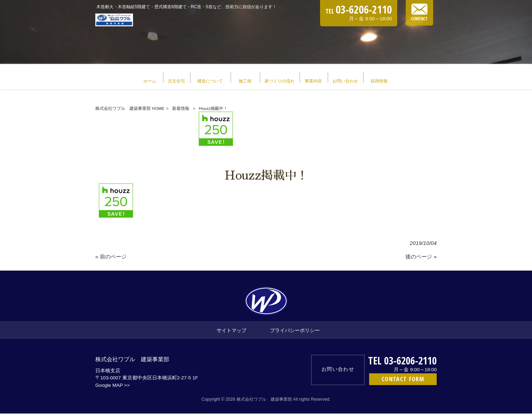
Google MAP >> (113, 388)
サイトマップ (232, 333)
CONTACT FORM (403, 381)
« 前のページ (111, 259)
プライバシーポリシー (295, 333)
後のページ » (421, 259)
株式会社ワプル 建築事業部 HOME (130, 111)
